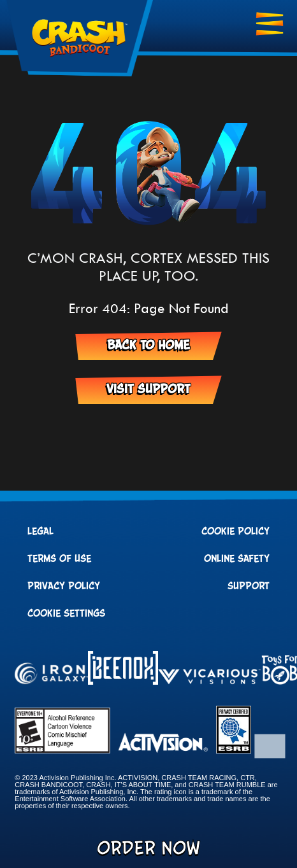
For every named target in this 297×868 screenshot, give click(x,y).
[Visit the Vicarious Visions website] (210, 678)
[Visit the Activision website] (163, 744)
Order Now (148, 849)
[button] (271, 740)
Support (249, 586)
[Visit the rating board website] (62, 750)
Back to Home (148, 346)
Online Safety (237, 559)
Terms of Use (59, 559)
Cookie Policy (235, 531)
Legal (40, 531)
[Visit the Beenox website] (123, 669)
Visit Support (148, 389)
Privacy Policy (64, 586)
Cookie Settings (66, 613)
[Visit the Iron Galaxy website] (51, 675)
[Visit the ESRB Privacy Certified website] (234, 750)
